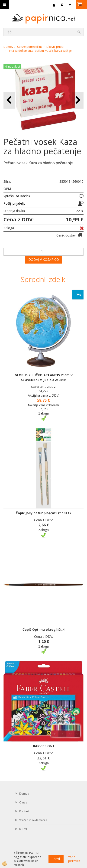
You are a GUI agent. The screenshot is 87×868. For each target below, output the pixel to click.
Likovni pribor (56, 47)
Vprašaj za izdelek (17, 196)
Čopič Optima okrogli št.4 (43, 630)
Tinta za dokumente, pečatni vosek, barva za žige (40, 51)
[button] (78, 100)
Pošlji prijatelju (14, 203)
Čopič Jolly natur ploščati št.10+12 (43, 513)
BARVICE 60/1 (44, 746)
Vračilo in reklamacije (33, 820)
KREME (23, 829)
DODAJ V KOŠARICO (44, 259)
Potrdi (56, 859)
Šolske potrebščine (30, 47)
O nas (23, 802)
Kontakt (24, 811)
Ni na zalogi (12, 67)
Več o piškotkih (74, 859)
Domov (8, 47)
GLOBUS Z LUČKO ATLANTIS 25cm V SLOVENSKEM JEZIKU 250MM (44, 377)
